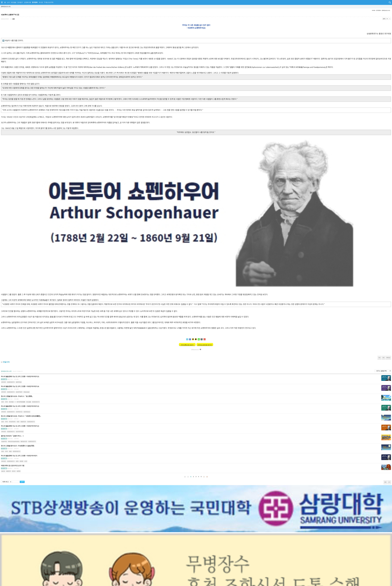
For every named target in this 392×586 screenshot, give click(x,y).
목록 (385, 482)
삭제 (383, 358)
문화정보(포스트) (6, 7)
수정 (379, 358)
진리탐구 (20, 2)
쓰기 (389, 482)
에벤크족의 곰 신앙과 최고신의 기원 (13, 466)
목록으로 (388, 358)
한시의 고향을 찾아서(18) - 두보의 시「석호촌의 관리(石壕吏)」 (21, 416)
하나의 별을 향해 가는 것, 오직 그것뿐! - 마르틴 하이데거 (19, 456)
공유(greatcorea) (195, 349)
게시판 (41, 2)
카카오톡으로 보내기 (187, 345)
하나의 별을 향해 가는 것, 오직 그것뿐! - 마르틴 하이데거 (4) (20, 386)
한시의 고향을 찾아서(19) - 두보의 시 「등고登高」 (17, 396)
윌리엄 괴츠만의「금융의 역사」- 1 (12, 436)
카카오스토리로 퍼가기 (205, 345)
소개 (8, 2)
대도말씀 (14, 2)
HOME (374, 10)
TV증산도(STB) (49, 2)
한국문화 (35, 2)
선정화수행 (27, 2)
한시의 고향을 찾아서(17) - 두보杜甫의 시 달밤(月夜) (18, 446)
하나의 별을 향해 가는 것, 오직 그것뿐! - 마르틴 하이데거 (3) (20, 406)
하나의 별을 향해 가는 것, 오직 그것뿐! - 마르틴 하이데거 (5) (20, 376)
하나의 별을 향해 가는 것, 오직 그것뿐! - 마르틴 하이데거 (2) (20, 426)
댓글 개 (6, 362)
